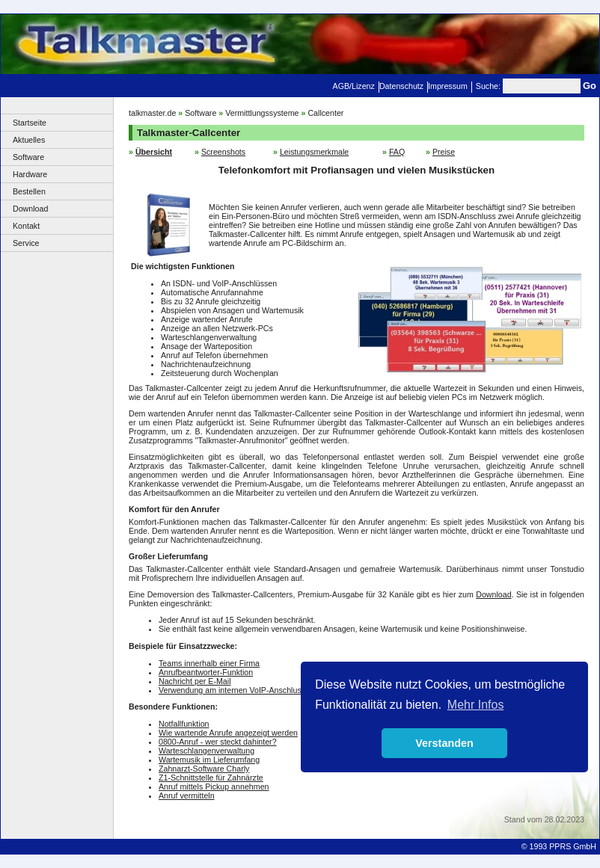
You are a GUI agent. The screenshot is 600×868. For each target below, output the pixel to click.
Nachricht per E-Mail (195, 681)
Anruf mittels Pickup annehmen (214, 787)
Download (30, 209)
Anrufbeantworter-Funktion (206, 672)
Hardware (30, 174)
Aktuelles (29, 140)
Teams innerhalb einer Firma (209, 663)
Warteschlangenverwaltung (206, 751)
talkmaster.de (152, 113)
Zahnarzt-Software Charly (204, 769)
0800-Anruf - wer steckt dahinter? (218, 742)
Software (28, 157)
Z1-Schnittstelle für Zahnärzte (211, 778)
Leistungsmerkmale (314, 152)
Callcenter (325, 113)
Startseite (30, 123)
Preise (444, 152)
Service (26, 243)
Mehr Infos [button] (476, 705)
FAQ (397, 152)
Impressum (448, 86)
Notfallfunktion (184, 724)
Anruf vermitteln (187, 795)
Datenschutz (401, 86)
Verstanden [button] (444, 743)
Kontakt (26, 226)
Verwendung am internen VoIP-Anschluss (232, 690)
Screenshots (223, 152)
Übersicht (154, 152)
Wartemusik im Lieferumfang (209, 760)
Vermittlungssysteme (262, 113)
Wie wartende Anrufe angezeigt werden (228, 733)
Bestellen (29, 191)
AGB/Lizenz (354, 86)
